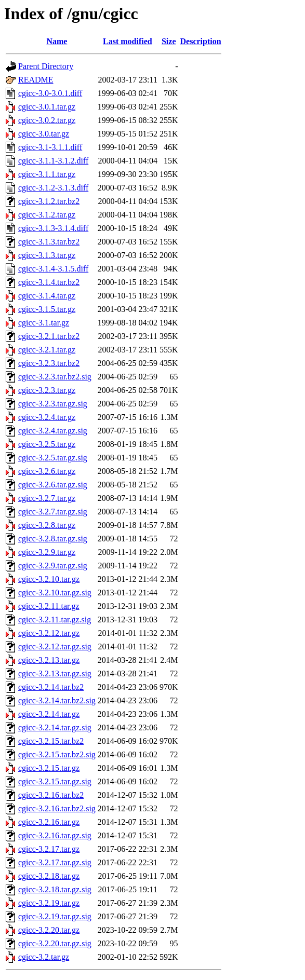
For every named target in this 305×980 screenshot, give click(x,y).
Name (57, 41)
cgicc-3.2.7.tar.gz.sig (53, 512)
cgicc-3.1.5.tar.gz (47, 309)
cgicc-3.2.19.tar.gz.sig (55, 916)
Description (201, 41)
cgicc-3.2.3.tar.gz (47, 390)
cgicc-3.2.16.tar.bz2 (51, 795)
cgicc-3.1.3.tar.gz (47, 255)
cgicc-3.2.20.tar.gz (49, 930)
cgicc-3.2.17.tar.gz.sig (55, 862)
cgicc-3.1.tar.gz (44, 323)
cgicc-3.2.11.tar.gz (49, 606)
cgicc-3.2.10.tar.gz (49, 579)
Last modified (128, 41)
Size (169, 41)
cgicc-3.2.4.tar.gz (47, 417)
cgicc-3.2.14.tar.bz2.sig (57, 700)
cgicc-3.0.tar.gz (44, 134)
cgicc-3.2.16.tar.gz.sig (55, 835)
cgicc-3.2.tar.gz (44, 957)
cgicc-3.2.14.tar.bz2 (51, 687)
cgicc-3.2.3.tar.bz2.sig (55, 377)
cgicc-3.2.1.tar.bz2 (49, 336)
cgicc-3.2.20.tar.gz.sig (55, 943)
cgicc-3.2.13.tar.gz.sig (55, 673)
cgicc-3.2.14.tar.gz (49, 714)
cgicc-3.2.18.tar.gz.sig (55, 889)
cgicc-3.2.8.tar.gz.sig (53, 539)
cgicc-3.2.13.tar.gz (49, 660)
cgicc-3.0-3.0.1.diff (50, 93)
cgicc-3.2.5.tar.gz (47, 444)
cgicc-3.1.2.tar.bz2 (49, 201)
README (36, 80)
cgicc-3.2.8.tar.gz (47, 525)
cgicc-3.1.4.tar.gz (47, 296)
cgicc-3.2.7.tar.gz (47, 498)
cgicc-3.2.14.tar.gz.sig (55, 727)
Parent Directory (46, 66)
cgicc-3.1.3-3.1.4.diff (53, 228)
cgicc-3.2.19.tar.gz (49, 903)
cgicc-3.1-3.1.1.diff (50, 147)
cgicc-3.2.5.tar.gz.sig (53, 458)
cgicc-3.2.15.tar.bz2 (51, 741)
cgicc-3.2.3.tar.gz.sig (53, 404)
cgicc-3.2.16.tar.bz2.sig (57, 808)
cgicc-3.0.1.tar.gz (47, 107)
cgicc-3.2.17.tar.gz (49, 849)
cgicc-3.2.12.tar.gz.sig (55, 646)
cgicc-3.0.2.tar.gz (47, 120)
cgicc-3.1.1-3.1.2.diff (53, 161)
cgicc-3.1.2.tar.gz (47, 215)
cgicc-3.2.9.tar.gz (47, 552)
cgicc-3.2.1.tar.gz (47, 350)
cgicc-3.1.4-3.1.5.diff (53, 269)
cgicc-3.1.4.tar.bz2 (49, 282)
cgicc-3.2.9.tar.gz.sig (53, 566)
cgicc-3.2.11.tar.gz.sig (55, 620)
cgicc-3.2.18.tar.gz (49, 876)
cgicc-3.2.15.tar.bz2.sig (57, 754)
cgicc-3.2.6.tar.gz (47, 471)
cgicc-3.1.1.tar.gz (47, 174)
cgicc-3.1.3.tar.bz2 (49, 242)
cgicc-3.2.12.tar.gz (49, 633)
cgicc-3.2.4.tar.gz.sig (53, 431)
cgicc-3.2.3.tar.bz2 (49, 363)
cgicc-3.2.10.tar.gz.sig (55, 593)
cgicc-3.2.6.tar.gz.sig (53, 485)
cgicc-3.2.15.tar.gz (49, 768)
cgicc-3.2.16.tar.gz (49, 822)
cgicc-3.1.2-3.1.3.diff (53, 188)
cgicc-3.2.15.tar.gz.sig (55, 781)
